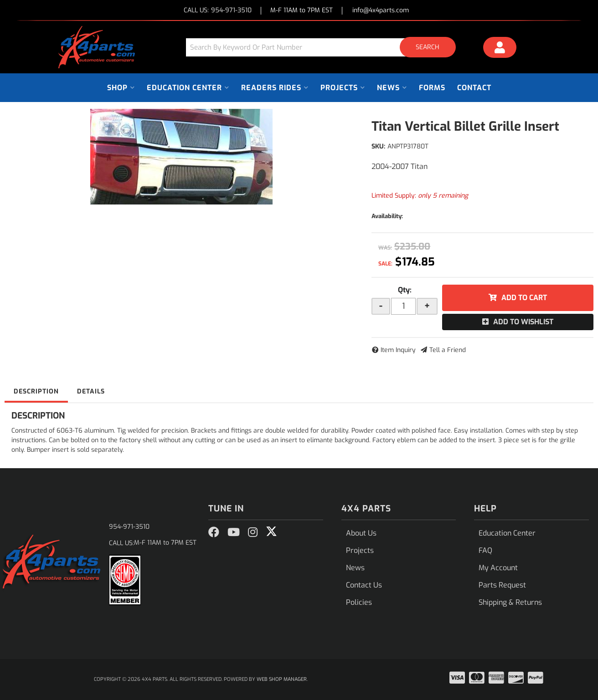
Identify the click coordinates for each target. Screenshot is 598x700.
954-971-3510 (129, 527)
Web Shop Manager (282, 679)
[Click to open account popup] (500, 49)
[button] (324, 47)
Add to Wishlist (523, 322)
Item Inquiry (398, 350)
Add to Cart (524, 298)
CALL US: (218, 11)
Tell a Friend (448, 350)
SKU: (378, 146)
